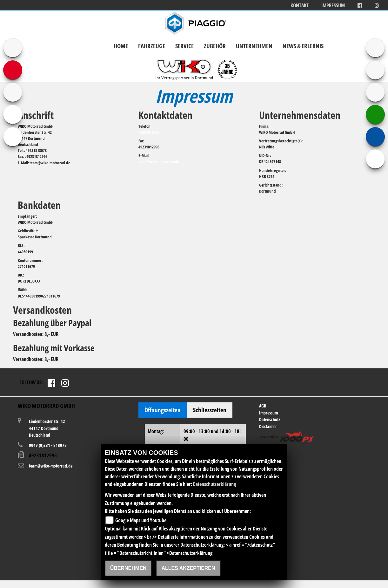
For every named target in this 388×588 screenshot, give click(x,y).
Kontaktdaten (165, 115)
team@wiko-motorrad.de (159, 161)
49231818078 (149, 132)
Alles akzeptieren (188, 568)
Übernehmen (128, 568)
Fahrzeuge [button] (152, 46)
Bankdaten (39, 205)
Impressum (333, 6)
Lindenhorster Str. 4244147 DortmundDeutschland (47, 428)
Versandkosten (42, 310)
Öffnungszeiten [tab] (163, 410)
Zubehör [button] (215, 46)
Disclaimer (268, 426)
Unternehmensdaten (300, 115)
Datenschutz (270, 419)
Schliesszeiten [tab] (210, 410)
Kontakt (300, 6)
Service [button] (184, 46)
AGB (263, 406)
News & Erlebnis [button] (303, 46)
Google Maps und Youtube (141, 520)
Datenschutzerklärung (214, 484)
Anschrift (36, 115)
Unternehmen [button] (254, 46)
